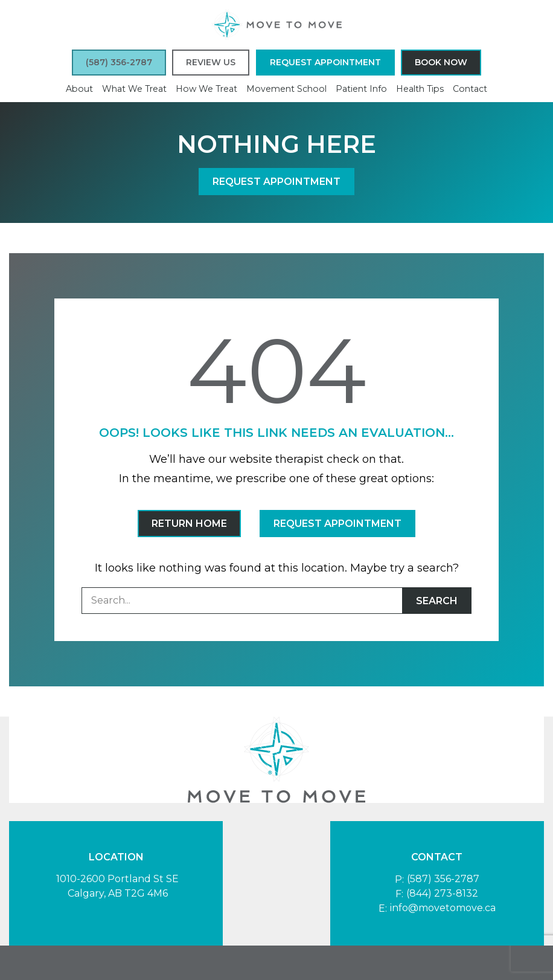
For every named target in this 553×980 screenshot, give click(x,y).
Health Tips (420, 89)
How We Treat (206, 89)
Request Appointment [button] (325, 62)
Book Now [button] (441, 62)
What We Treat (134, 89)
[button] (119, 63)
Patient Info (361, 89)
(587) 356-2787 (443, 879)
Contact (470, 89)
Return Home (189, 524)
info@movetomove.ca (443, 908)
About (79, 89)
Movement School (286, 89)
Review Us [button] (211, 62)
